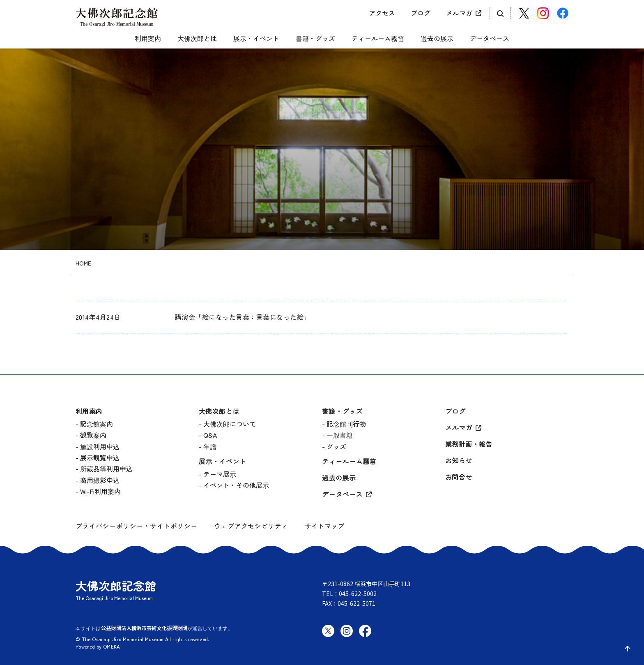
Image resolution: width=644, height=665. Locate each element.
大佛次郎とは (197, 39)
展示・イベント (256, 39)
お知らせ (459, 461)
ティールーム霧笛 (378, 39)
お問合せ (459, 477)
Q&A (210, 435)
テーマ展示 (220, 474)
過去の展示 (437, 39)
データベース (490, 39)
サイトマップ (324, 526)
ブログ (421, 13)
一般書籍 (340, 435)
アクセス (382, 13)
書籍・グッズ (315, 39)
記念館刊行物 (346, 424)
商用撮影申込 (100, 480)
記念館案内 (97, 424)
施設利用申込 (100, 446)
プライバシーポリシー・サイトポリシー (137, 526)
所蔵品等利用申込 (106, 469)
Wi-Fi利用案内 (100, 491)
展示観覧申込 (100, 457)
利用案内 (148, 39)
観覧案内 (93, 435)
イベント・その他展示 (236, 485)
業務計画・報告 (469, 444)
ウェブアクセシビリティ (251, 526)
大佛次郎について (230, 424)
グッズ (336, 446)
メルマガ (459, 13)
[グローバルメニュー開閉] (82, 31)
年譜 (210, 446)
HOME (83, 263)
